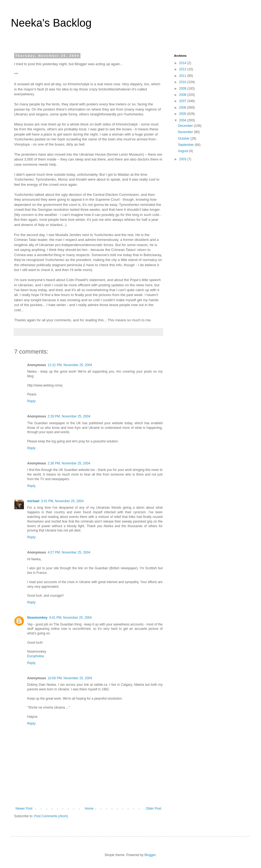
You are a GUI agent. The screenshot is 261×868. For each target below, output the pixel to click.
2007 (183, 101)
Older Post (153, 809)
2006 (183, 108)
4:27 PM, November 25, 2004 (69, 552)
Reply (31, 401)
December (186, 126)
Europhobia (35, 656)
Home (89, 809)
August (183, 151)
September (186, 145)
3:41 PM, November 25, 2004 (62, 501)
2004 (183, 120)
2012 (183, 69)
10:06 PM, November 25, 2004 (70, 678)
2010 (183, 82)
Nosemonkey (37, 618)
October (184, 139)
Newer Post (24, 809)
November (186, 132)
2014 (183, 63)
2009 (183, 89)
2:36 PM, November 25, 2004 (69, 463)
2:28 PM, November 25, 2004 (69, 416)
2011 (183, 76)
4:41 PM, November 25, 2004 (71, 618)
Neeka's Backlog (51, 23)
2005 (183, 114)
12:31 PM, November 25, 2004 (70, 365)
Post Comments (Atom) (51, 816)
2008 (183, 95)
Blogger (150, 855)
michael (33, 501)
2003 (183, 159)
